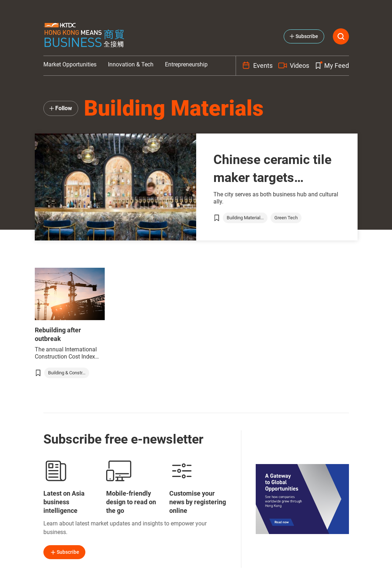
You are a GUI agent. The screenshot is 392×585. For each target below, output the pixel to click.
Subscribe (64, 552)
